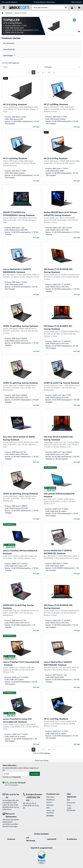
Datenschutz (17, 777)
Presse (69, 805)
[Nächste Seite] (54, 72)
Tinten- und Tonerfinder (50, 812)
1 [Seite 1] (33, 72)
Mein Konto (50, 797)
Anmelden (35, 774)
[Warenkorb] (79, 7)
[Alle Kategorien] (4, 7)
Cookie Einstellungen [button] (71, 809)
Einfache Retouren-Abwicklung (44, 2)
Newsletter (50, 805)
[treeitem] (41, 55)
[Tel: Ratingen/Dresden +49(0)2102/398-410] (31, 797)
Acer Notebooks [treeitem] (9, 43)
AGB (68, 800)
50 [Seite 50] (49, 72)
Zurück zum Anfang (42, 761)
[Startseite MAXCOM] (19, 7)
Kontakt (79, 2)
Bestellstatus (51, 800)
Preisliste (50, 816)
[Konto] (73, 7)
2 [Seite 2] (38, 72)
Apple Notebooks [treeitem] (9, 49)
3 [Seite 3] (43, 72)
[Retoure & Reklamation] (11, 815)
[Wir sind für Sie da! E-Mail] (11, 796)
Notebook (9, 13)
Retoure (49, 802)
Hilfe (73, 2)
